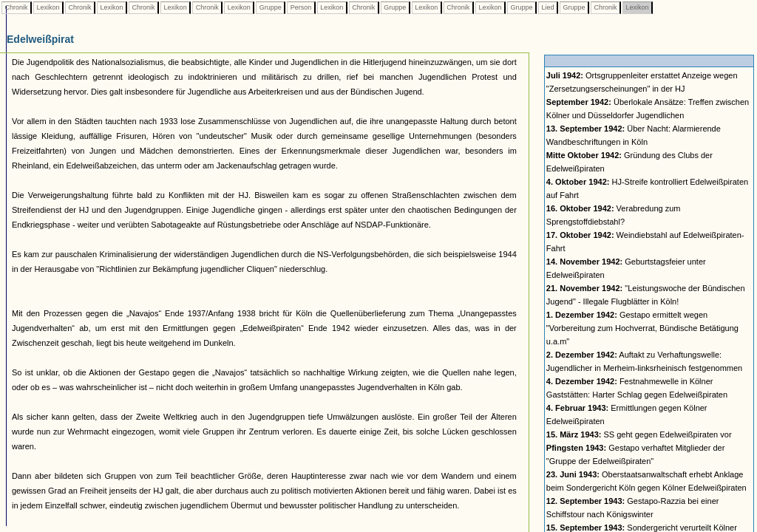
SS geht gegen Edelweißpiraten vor (639, 434)
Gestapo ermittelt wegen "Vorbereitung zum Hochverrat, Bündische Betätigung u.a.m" (642, 328)
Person (301, 7)
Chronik (16, 7)
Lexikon (48, 7)
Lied (548, 7)
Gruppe (270, 7)
